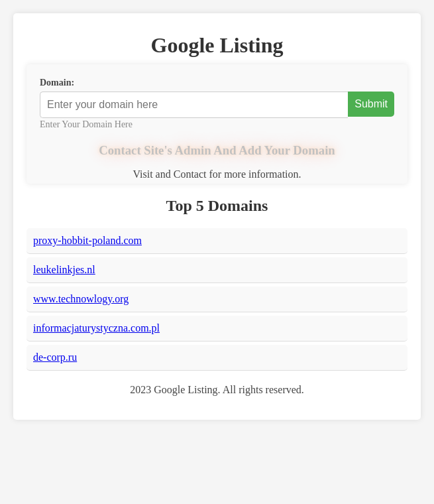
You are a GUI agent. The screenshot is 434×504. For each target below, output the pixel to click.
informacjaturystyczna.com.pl (96, 328)
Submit (371, 104)
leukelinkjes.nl (64, 270)
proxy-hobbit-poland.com (87, 240)
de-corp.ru (55, 357)
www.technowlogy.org (81, 299)
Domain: (57, 83)
